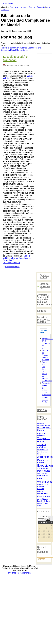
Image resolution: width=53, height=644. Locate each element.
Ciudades (40, 423)
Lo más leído (44, 331)
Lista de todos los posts (45, 286)
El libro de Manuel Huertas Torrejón (45, 355)
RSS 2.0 (42, 410)
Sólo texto (15, 7)
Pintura (41, 460)
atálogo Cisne (34, 48)
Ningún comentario (12, 267)
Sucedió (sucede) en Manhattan (16, 58)
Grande (32, 7)
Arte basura (43, 475)
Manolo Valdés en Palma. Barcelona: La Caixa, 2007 (17, 258)
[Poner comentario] (11, 263)
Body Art (41, 486)
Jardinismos (45, 457)
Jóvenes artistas (43, 468)
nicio (3, 48)
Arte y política (42, 473)
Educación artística (44, 425)
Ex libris (47, 497)
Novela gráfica (44, 428)
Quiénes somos (44, 276)
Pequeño (41, 7)
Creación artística (41, 490)
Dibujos (40, 454)
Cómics (45, 503)
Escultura (44, 452)
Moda (39, 506)
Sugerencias (26, 573)
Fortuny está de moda (45, 399)
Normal (24, 7)
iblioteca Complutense (17, 48)
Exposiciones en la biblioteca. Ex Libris (47, 343)
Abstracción (41, 435)
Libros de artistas (43, 484)
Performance (44, 471)
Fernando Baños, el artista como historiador (46, 389)
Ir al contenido (7, 3)
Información (14, 573)
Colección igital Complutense (15, 50)
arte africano (43, 499)
